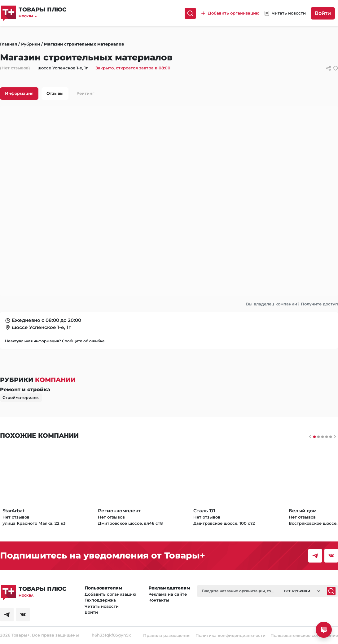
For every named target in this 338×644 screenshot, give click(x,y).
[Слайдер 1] (318, 437)
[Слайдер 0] (314, 437)
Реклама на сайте (168, 594)
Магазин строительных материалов (84, 44)
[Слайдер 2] (323, 437)
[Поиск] (190, 13)
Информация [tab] (19, 93)
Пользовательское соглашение (304, 635)
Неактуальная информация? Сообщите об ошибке (55, 341)
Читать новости (102, 606)
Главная (9, 44)
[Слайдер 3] (327, 437)
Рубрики (31, 44)
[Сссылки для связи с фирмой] (329, 68)
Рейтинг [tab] (86, 93)
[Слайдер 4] (331, 437)
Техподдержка (100, 600)
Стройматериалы (21, 397)
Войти (323, 13)
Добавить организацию (110, 594)
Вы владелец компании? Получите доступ (292, 304)
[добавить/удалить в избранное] (336, 68)
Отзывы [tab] (55, 93)
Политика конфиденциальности (230, 635)
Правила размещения (167, 635)
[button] (42, 16)
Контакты (159, 600)
